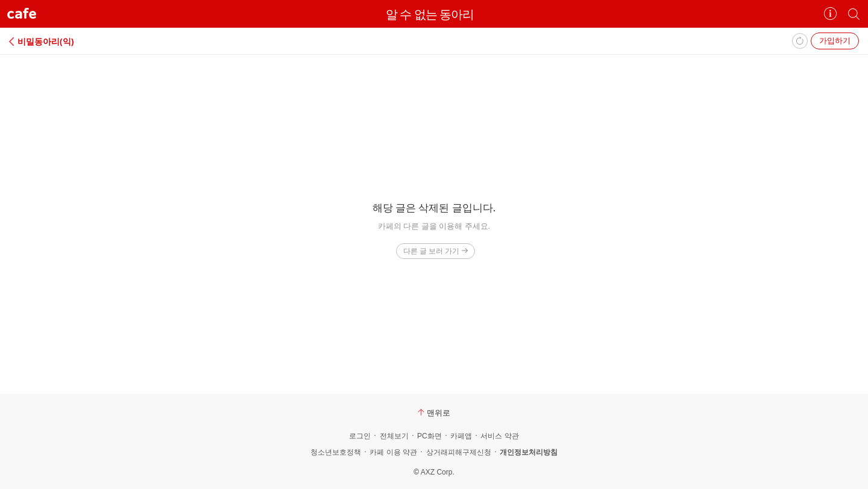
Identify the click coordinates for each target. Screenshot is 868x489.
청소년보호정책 (336, 452)
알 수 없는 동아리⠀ (434, 14)
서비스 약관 (499, 436)
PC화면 (429, 436)
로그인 (360, 436)
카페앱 (461, 436)
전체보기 (394, 436)
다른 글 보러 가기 (436, 251)
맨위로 (434, 413)
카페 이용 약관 (393, 452)
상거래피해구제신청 (459, 452)
